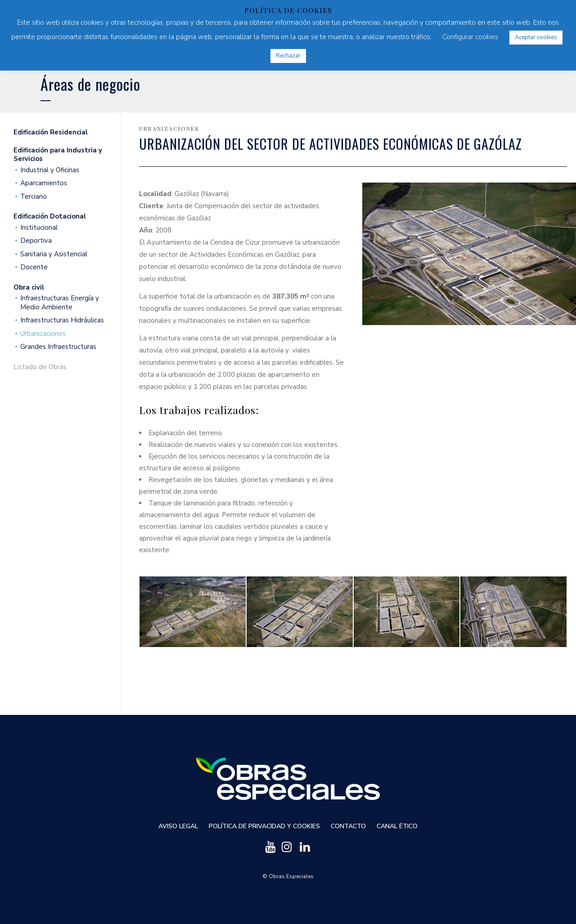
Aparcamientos (44, 183)
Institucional (39, 228)
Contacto (348, 826)
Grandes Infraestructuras (58, 347)
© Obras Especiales (288, 876)
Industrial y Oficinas (50, 170)
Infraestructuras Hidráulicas (62, 320)
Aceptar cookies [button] (536, 37)
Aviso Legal (178, 826)
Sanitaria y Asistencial (54, 254)
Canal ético (397, 826)
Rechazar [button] (288, 56)
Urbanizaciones (43, 334)
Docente (34, 267)
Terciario (34, 197)
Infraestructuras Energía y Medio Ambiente (60, 303)
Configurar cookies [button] (470, 37)
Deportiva (36, 241)
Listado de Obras (40, 367)
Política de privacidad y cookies (264, 826)
